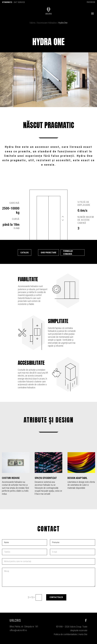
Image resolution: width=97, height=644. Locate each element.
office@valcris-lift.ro (18, 630)
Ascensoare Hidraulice (47, 23)
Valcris (32, 23)
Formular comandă (68, 253)
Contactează (56, 597)
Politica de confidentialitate (65, 634)
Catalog (25, 253)
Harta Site (83, 634)
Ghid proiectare (48, 253)
